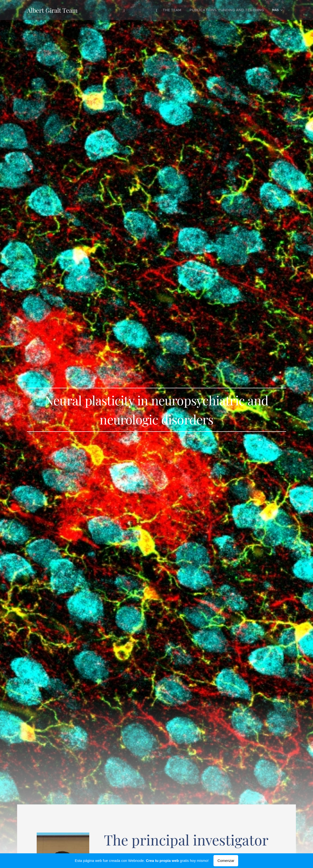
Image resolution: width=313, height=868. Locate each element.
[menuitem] (121, 10)
